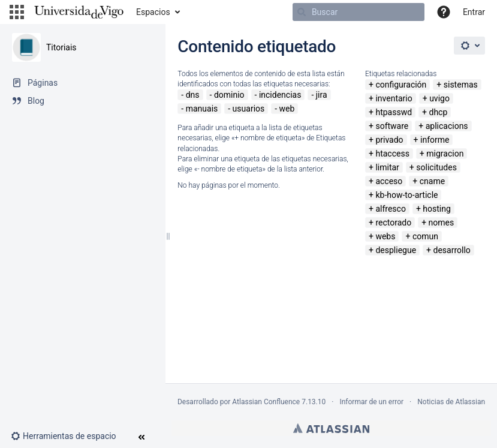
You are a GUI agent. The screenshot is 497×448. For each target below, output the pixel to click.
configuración (401, 85)
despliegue (396, 250)
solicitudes (436, 167)
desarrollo (452, 250)
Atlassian (331, 428)
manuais (202, 109)
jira (322, 95)
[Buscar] (359, 12)
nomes (442, 223)
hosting (437, 209)
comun (425, 236)
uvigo (439, 98)
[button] (17, 12)
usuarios (249, 109)
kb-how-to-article (406, 195)
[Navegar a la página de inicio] (79, 12)
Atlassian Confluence (266, 402)
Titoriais (61, 47)
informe (435, 140)
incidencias (280, 95)
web (287, 109)
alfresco (390, 209)
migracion (445, 154)
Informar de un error (371, 402)
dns (193, 95)
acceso (389, 181)
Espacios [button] (153, 12)
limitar (387, 167)
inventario (394, 98)
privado (389, 140)
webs (385, 236)
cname (432, 181)
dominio (229, 95)
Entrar (474, 12)
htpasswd (394, 112)
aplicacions (447, 126)
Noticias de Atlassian (451, 402)
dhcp (438, 112)
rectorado (393, 223)
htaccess (392, 154)
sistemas (461, 85)
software (392, 126)
